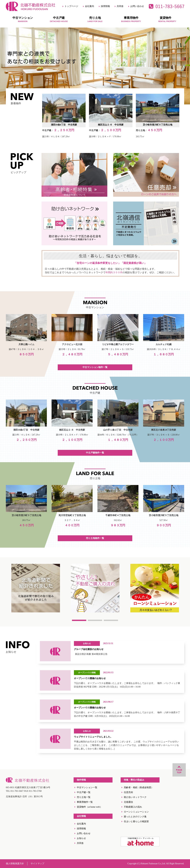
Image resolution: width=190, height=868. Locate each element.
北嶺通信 (128, 802)
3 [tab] (111, 620)
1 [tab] (79, 620)
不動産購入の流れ (133, 807)
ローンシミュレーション (136, 812)
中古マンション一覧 (87, 787)
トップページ (71, 6)
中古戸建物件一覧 (95, 453)
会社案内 (89, 6)
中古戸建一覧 (84, 792)
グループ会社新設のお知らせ (89, 649)
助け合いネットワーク (135, 797)
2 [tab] (95, 620)
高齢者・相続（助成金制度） (139, 787)
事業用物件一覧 (85, 802)
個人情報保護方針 (15, 864)
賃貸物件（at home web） (89, 807)
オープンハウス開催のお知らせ (90, 678)
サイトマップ (37, 864)
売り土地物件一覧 (95, 538)
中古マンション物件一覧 (95, 367)
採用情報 (105, 6)
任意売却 (128, 792)
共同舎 (120, 6)
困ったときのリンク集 (135, 817)
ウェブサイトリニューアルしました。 (93, 737)
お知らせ (81, 838)
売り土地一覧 (84, 797)
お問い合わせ (137, 6)
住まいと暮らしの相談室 (136, 821)
